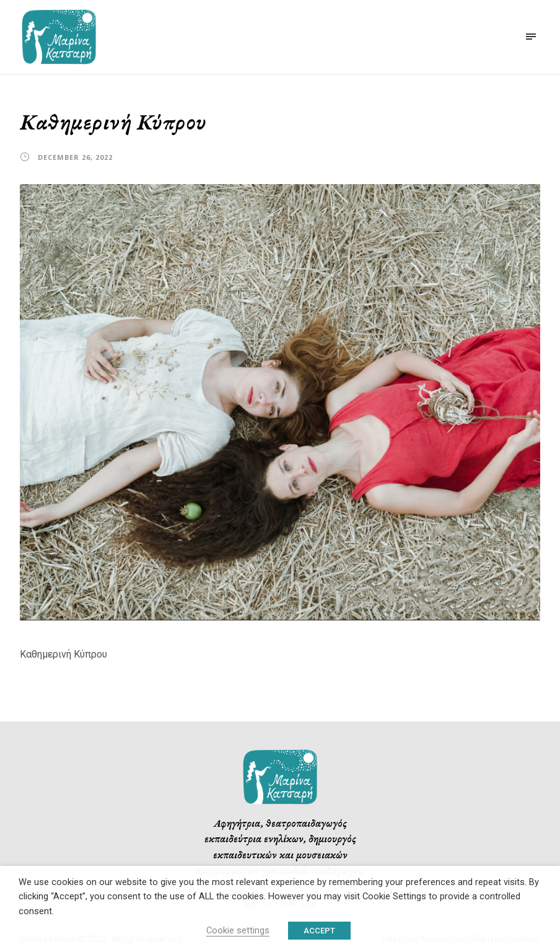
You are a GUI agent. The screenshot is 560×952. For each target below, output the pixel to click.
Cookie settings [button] (238, 930)
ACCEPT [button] (319, 931)
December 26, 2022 (75, 157)
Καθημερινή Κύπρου (63, 654)
